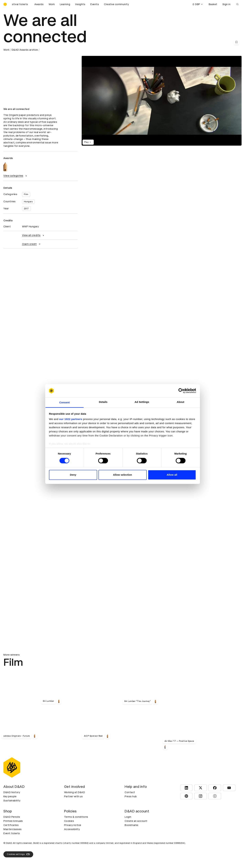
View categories (16, 176)
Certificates (11, 825)
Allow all (172, 475)
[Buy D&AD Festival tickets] (21, 4)
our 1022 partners (71, 419)
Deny (73, 475)
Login (128, 817)
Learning (65, 4)
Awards (39, 4)
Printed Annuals (13, 821)
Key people (10, 796)
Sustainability (12, 801)
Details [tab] (103, 402)
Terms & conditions (76, 817)
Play (88, 142)
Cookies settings (18, 854)
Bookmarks (132, 825)
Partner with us (73, 796)
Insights (80, 4)
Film (26, 194)
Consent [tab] (65, 403)
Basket (213, 4)
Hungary (28, 202)
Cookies (69, 821)
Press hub (131, 796)
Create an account (136, 821)
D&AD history (12, 792)
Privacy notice (73, 825)
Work (52, 4)
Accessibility (72, 829)
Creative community (116, 4)
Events (95, 4)
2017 (26, 209)
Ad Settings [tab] (142, 402)
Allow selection (122, 475)
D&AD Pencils (12, 817)
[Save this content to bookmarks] (236, 42)
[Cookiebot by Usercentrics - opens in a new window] (181, 391)
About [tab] (181, 402)
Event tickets (12, 833)
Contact (130, 792)
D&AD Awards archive (25, 50)
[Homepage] (5, 4)
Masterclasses (13, 829)
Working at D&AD (75, 792)
